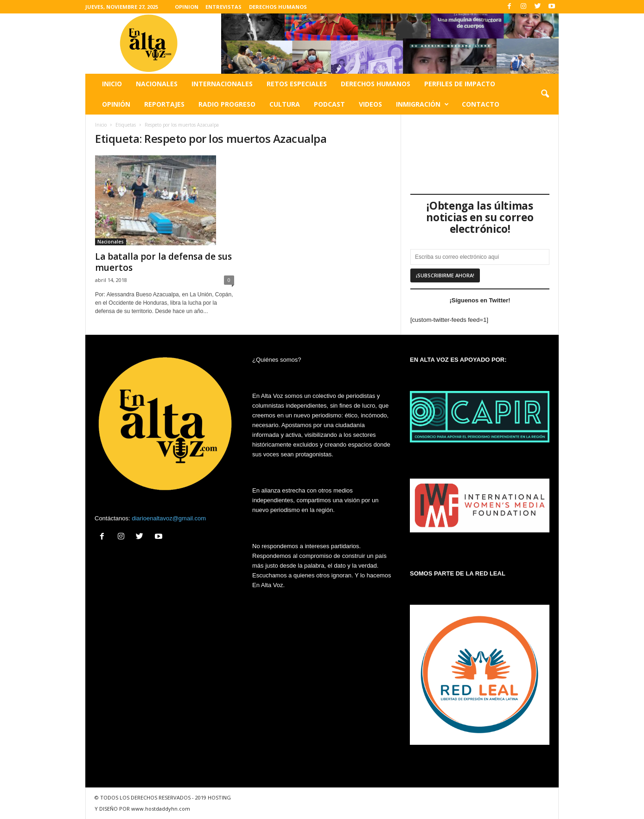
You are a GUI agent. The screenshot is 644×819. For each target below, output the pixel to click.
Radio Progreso (227, 104)
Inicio (112, 84)
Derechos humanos (376, 84)
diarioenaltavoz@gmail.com (169, 518)
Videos (370, 104)
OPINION (187, 7)
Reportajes (164, 104)
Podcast (329, 104)
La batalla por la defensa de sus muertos (163, 262)
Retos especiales (297, 84)
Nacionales (157, 84)
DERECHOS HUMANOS (278, 7)
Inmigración (422, 104)
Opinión (116, 104)
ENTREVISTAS (223, 7)
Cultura (285, 104)
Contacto (481, 104)
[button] (545, 94)
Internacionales (222, 84)
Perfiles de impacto (460, 84)
